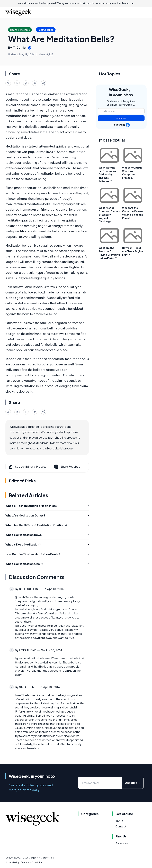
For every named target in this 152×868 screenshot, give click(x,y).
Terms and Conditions (32, 862)
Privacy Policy (12, 862)
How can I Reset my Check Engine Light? (133, 251)
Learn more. (128, 3)
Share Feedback (67, 467)
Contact (121, 826)
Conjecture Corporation (41, 858)
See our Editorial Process (27, 467)
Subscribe (121, 118)
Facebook (122, 843)
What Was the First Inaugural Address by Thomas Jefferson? (108, 174)
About (119, 821)
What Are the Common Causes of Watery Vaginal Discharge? (109, 215)
